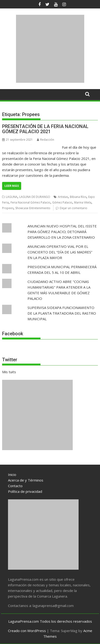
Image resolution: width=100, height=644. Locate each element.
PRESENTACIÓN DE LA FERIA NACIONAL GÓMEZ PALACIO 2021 (45, 129)
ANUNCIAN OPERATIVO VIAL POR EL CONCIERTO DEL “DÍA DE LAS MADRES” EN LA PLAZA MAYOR (60, 252)
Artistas (63, 197)
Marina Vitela (83, 202)
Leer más (12, 186)
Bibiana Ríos (78, 197)
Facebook (13, 334)
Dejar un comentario (74, 208)
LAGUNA (12, 197)
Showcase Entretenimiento (33, 208)
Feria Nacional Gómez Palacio (30, 202)
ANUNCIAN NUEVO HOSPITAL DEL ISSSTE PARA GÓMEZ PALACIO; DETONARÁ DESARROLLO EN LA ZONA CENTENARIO (62, 232)
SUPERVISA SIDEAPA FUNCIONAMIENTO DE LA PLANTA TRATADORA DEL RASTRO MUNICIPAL (62, 313)
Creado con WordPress (27, 631)
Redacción (46, 140)
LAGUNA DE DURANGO (35, 197)
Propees (8, 208)
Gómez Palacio (62, 202)
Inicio (12, 475)
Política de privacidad (25, 491)
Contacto (15, 486)
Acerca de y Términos (26, 480)
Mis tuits (9, 372)
